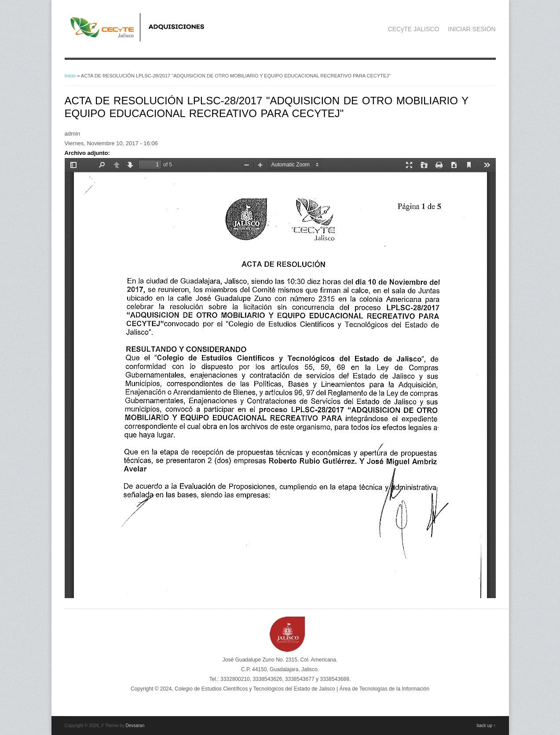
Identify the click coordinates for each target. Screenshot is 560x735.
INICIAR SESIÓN (472, 29)
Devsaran (135, 726)
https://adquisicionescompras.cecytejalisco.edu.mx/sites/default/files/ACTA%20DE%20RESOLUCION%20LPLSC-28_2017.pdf (280, 378)
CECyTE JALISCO (414, 29)
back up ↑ (486, 726)
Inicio (70, 76)
